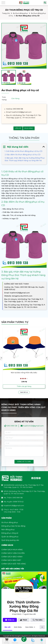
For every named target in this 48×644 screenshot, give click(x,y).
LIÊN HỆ (18, 128)
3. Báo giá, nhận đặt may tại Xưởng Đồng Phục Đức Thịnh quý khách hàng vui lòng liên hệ (25, 159)
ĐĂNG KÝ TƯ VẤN (24, 462)
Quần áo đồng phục (10, 537)
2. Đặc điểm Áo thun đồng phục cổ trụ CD (23, 155)
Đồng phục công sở (10, 533)
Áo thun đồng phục (20, 13)
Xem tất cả (24, 393)
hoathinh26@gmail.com (33, 426)
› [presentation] (46, 358)
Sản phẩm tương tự (15, 322)
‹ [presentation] (2, 358)
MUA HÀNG (29, 128)
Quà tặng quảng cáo (10, 541)
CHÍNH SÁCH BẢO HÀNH (12, 557)
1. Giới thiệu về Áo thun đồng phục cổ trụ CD (24, 151)
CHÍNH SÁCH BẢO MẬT (11, 561)
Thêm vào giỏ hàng (24, 387)
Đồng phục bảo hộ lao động (13, 526)
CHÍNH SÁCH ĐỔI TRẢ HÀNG (14, 564)
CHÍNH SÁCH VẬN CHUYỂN (13, 554)
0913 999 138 (12, 426)
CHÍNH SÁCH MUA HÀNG (12, 550)
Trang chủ (6, 13)
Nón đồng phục (8, 530)
